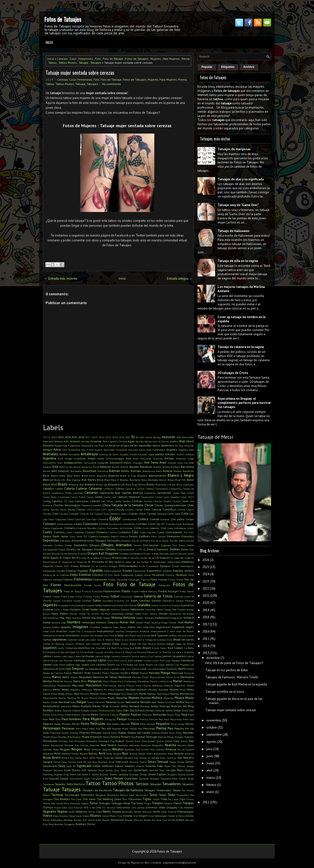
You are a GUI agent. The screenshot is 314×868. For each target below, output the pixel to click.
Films (154, 579)
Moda (143, 694)
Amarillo (189, 446)
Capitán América (132, 493)
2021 (206, 596)
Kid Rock (111, 648)
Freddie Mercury (148, 591)
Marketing (143, 681)
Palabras (136, 714)
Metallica (75, 690)
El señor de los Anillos (136, 562)
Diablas (59, 545)
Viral (135, 816)
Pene (143, 724)
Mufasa (103, 698)
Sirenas (140, 766)
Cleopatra (115, 514)
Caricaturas (164, 493)
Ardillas (190, 454)
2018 (206, 617)
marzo (211, 778)
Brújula (112, 484)
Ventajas (147, 812)
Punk (137, 741)
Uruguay (172, 807)
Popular (207, 67)
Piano (125, 729)
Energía (113, 566)
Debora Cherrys (119, 536)
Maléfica (125, 673)
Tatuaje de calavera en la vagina (241, 347)
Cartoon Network (129, 497)
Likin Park (113, 660)
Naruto (120, 702)
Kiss (132, 648)
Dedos (133, 536)
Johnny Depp (111, 644)
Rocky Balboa (114, 754)
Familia (170, 575)
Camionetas (161, 489)
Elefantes (188, 562)
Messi (57, 689)
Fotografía (164, 585)
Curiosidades (174, 532)
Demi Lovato (158, 536)
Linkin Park (158, 660)
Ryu (72, 758)
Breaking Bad (76, 484)
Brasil (190, 480)
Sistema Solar (154, 766)
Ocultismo (104, 710)
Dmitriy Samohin (158, 549)
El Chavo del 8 (69, 558)
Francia (86, 591)
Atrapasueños (73, 463)
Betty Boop (66, 476)
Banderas (146, 467)
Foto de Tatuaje (113, 59)
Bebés (125, 471)
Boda (107, 480)
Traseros (168, 803)
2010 (54, 437)
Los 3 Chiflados (124, 665)
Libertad (92, 660)
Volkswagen (161, 816)
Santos (72, 762)
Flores (56, 585)
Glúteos (90, 605)
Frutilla (87, 596)
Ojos (119, 710)
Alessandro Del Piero (93, 446)
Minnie (94, 694)
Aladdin (174, 441)
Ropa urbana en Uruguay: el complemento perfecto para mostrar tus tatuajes (244, 403)
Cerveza (148, 501)
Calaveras (95, 489)
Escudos (61, 571)
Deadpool (104, 536)
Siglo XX (71, 766)
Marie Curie (173, 677)
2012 (206, 802)
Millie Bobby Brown (62, 694)
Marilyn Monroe (53, 681)
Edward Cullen (186, 554)
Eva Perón (114, 575)
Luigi (122, 669)
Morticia (72, 698)
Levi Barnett (66, 660)
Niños (124, 706)
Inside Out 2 (76, 631)
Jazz (99, 640)
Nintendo (114, 706)
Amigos (48, 450)
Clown (124, 514)
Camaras (131, 489)
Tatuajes (96, 63)
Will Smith (89, 820)
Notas (155, 706)
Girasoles (63, 605)
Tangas (183, 779)
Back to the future (70, 467)
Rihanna (171, 749)
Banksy (157, 467)
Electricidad (174, 562)
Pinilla (65, 733)
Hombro (74, 622)
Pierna (186, 59)
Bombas (124, 480)
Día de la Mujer (160, 541)
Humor (189, 622)
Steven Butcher (100, 774)
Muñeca (157, 698)
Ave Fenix (151, 463)
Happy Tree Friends (175, 609)
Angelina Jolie (186, 450)
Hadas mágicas (100, 609)
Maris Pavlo (110, 681)
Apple (151, 454)
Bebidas (136, 471)
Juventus (84, 648)
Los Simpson (75, 669)
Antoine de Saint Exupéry (114, 454)
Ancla (142, 450)
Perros (190, 724)
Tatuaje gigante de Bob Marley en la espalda (236, 684)
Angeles (172, 450)
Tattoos (142, 784)
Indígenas (107, 627)
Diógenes (166, 545)
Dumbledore (136, 554)
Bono (144, 480)
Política (115, 737)
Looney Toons (106, 664)
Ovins (54, 715)
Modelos (151, 694)
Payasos (48, 724)
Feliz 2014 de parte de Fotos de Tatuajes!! (234, 663)
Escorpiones (49, 571)
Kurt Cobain (176, 648)
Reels (56, 749)
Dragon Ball (96, 553)
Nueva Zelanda (63, 710)
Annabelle (74, 454)
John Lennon (93, 644)
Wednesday (57, 820)
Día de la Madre (141, 541)
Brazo (63, 484)
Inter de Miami (185, 631)
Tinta (164, 799)
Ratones (69, 745)
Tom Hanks (57, 803)
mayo (210, 763)
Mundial (145, 698)
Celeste (95, 501)
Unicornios (123, 807)
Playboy (62, 737)
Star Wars (177, 770)
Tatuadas (156, 784)
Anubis (133, 454)
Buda (128, 484)
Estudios (98, 575)
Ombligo (149, 710)
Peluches (125, 724)
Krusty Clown (159, 648)
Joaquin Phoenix (75, 644)
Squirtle (154, 770)
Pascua (144, 719)
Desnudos (114, 540)
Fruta (79, 596)
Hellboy (129, 614)
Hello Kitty (142, 614)
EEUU (46, 558)
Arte (129, 458)
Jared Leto (84, 640)
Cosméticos (129, 524)
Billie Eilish (88, 476)
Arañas (159, 454)
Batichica (103, 471)
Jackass (173, 635)
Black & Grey (128, 476)
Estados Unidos (183, 571)
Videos (48, 816)
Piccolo (133, 729)
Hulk (181, 622)
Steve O (86, 774)
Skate (167, 766)
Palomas (147, 715)
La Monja (127, 652)
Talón (175, 779)
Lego (107, 656)
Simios (119, 766)
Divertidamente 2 (127, 549)
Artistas (169, 458)
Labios (47, 656)
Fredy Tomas (187, 591)
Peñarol (151, 724)
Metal (65, 689)
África (106, 441)
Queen (152, 741)
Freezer (47, 596)
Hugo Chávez (169, 622)
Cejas (71, 501)
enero (210, 792)
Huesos (139, 622)
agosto (211, 742)
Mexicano (87, 690)
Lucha (106, 669)
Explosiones (127, 575)
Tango (191, 779)
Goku (99, 605)
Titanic (190, 799)
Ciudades (73, 514)
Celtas (110, 501)
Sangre (48, 762)
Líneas (147, 660)
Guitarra (48, 609)
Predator (189, 737)
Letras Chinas (50, 660)
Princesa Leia (66, 741)
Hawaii (73, 614)
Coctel (170, 514)
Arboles (170, 454)
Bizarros (114, 476)
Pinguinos (55, 733)
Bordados (153, 480)
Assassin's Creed (185, 459)
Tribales (188, 803)
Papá (184, 714)
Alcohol (58, 446)
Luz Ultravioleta (157, 669)
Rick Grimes (142, 749)
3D (133, 437)
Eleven (59, 566)
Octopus (85, 710)
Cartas (99, 497)
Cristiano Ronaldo (86, 528)
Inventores (73, 635)
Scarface (103, 762)
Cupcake (151, 532)
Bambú (124, 467)
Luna (143, 669)
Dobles (175, 549)
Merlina (47, 690)
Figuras (145, 580)
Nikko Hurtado (82, 706)
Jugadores (50, 648)
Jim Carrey (188, 639)
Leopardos (179, 656)
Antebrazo (89, 454)
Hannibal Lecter (154, 609)
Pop (133, 737)
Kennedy (101, 648)
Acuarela (96, 441)
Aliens (156, 445)
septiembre (214, 735)
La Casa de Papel (66, 652)
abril (209, 770)
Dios (175, 545)
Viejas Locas (75, 816)
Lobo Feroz (59, 665)
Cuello (48, 532)
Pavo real (188, 719)
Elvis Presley (71, 566)
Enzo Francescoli (149, 566)
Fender (112, 580)
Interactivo (49, 635)
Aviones (172, 463)
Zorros (91, 824)
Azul (55, 467)
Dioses (190, 545)
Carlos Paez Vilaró (183, 493)
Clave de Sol (86, 514)
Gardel (77, 601)
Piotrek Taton (110, 733)
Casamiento (148, 497)
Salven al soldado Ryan (153, 758)
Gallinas (179, 596)
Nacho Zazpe (50, 702)
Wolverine (117, 820)
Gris (169, 605)
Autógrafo (103, 463)
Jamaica (182, 635)
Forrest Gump (92, 585)
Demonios (174, 536)
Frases (126, 591)
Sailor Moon (96, 758)
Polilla (106, 737)
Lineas (138, 660)
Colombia (103, 519)
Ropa (170, 754)
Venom (138, 812)
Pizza (179, 733)
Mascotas (78, 685)
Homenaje (88, 622)
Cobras (133, 514)
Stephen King (61, 774)
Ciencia (156, 509)
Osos (185, 710)
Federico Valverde (53, 580)
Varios (107, 812)
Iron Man (109, 635)
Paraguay (110, 719)
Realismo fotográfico (152, 745)
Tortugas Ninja (121, 803)
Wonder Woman (134, 820)
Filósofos (163, 580)
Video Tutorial (169, 812)
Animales (50, 454)
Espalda (96, 570)
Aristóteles (80, 459)
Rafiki (177, 741)
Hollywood (162, 618)
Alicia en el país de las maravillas (130, 445)
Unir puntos (138, 807)
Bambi (116, 467)
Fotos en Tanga (72, 591)
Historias (129, 618)
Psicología (104, 741)
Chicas (149, 505)
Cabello (59, 489)
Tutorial (78, 807)
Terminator (142, 795)
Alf (106, 446)
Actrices (85, 441)
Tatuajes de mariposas (234, 149)
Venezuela (127, 812)
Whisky (78, 820)
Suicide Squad (59, 778)
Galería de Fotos (158, 596)
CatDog (47, 501)
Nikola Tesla (100, 706)
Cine (55, 514)
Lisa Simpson (173, 660)
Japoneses (59, 639)
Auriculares (90, 463)
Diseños (99, 549)
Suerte (182, 774)
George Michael (185, 601)
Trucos (57, 807)
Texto (171, 795)
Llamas (47, 664)
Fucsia (97, 596)
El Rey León (113, 562)
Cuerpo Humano (96, 532)
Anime (63, 454)
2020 (206, 603)
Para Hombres (71, 719)
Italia (121, 635)
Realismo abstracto (129, 745)
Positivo (162, 737)
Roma (150, 754)
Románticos (160, 754)
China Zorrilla (51, 509)
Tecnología (72, 795)
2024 (115, 437)
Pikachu (179, 728)
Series (190, 762)
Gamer (57, 601)
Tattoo (52, 63)
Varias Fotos (95, 812)
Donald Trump (59, 554)
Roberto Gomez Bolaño (75, 754)
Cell (103, 501)
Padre (95, 714)
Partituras (134, 719)
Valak (72, 812)
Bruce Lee (102, 484)
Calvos (120, 489)
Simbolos (108, 766)
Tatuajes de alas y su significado (241, 179)
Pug (112, 741)
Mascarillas (49, 685)
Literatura (188, 660)
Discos (62, 549)
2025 (206, 567)
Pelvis (135, 724)
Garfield (87, 601)
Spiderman (141, 770)
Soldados (92, 770)
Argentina (50, 458)
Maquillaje (85, 677)
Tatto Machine (76, 784)
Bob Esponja (74, 480)
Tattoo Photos (68, 63)
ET (106, 575)
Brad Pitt (180, 480)
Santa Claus (60, 762)
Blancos (48, 480)
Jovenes (161, 644)
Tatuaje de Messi (215, 437)
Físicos (180, 580)
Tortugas (104, 803)
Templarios (113, 795)
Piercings (149, 728)
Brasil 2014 (50, 484)
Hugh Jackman (152, 622)
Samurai (171, 758)
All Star (179, 446)
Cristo (138, 528)
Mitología (114, 694)
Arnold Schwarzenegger (111, 459)
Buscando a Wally (166, 484)
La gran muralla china (107, 652)
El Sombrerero (158, 562)
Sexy (62, 766)
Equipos (165, 566)
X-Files (172, 820)
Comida (154, 519)
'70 (45, 437)
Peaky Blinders (63, 724)
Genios (156, 601)
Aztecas (47, 467)
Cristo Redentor (151, 528)
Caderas (82, 489)
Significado (84, 766)
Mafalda (96, 673)
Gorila (120, 605)
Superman (131, 778)
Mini (77, 694)
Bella (159, 471)
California (109, 489)
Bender (178, 471)
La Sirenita (165, 652)
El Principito (96, 562)
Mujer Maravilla (118, 698)
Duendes (124, 554)
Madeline (172, 669)
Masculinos (94, 685)
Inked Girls (49, 631)
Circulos (64, 514)
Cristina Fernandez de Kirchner (115, 528)
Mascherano (64, 685)
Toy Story (137, 803)
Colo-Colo (80, 519)
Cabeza (69, 489)
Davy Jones (76, 536)
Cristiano (70, 528)
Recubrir (182, 745)
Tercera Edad (127, 795)
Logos (85, 664)
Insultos (120, 631)
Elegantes (48, 566)
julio (209, 749)
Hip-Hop (97, 618)
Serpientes (50, 766)
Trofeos (48, 807)
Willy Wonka (103, 820)
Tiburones (135, 799)
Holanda (149, 618)
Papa (177, 715)
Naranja (111, 702)
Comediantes (130, 519)
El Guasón (163, 558)
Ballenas (106, 467)
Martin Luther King (161, 681)
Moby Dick (132, 694)
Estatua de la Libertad (56, 575)
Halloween (137, 609)
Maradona (125, 677)
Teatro (46, 795)
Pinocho (74, 733)
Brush (121, 484)
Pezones (117, 729)
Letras (190, 656)
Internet (60, 635)
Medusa (168, 685)
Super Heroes (114, 778)
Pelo (109, 724)
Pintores (85, 733)
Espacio (71, 571)
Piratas (122, 733)
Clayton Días (101, 514)
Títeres (46, 803)
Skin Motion (179, 766)
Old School (137, 710)
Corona (104, 524)
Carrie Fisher (78, 497)
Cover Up (154, 524)
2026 (122, 437)
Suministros (76, 779)
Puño (144, 741)
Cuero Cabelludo (75, 532)
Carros (90, 497)
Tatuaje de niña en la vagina (238, 261)
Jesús (177, 639)
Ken (93, 648)
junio (210, 756)
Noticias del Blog (182, 706)
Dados (47, 536)
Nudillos (48, 710)
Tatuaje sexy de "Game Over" (238, 205)
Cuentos (59, 532)
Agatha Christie (118, 441)
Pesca (85, 729)
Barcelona (187, 467)
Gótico (133, 605)
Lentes (158, 656)
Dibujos (95, 545)
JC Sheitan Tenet (112, 640)
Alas (182, 441)
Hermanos (188, 614)
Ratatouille (57, 745)
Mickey (174, 689)
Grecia (155, 605)
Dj (144, 549)
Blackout (142, 476)
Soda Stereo (72, 770)
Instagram (90, 631)
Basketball (89, 471)
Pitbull (164, 733)
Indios (132, 627)
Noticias (165, 706)
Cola (185, 514)
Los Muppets (182, 665)
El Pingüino (80, 562)
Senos (152, 762)
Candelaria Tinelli (62, 493)
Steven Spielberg (119, 774)
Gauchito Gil (122, 601)
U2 (104, 807)
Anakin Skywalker (105, 450)
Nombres (145, 706)
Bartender (76, 471)
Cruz (164, 528)
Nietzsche (66, 706)
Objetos (76, 710)
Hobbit (140, 618)
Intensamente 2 (159, 631)
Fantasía (181, 575)
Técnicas (57, 795)
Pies (170, 728)
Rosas (47, 758)
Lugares (114, 669)
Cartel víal (110, 497)
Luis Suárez (133, 669)
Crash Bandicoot (185, 524)
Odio (113, 710)
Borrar (163, 480)
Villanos (95, 816)
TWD (86, 807)
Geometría (168, 601)
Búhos (151, 484)
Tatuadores (171, 784)
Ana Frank (87, 450)
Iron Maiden (96, 635)
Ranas (184, 741)
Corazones (90, 524)
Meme (190, 685)
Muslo (190, 698)
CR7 (163, 524)
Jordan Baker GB (131, 644)
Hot (132, 622)
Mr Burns (83, 698)
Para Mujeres (171, 59)
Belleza (168, 471)
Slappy (190, 766)
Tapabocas (48, 784)
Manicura (177, 673)
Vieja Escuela (60, 816)
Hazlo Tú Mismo (89, 614)
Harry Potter (60, 614)
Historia (117, 618)
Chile (190, 505)
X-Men (180, 820)
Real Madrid (108, 745)
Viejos (86, 816)
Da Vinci (189, 532)
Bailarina (87, 467)
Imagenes (80, 627)
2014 (68, 437)
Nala (73, 702)
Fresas (56, 596)
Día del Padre (177, 541)
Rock (102, 753)
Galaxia (138, 596)
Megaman (180, 685)
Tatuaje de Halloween (233, 231)
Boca (100, 480)
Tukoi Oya (67, 807)
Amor (57, 450)
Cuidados (124, 532)
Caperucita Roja (110, 493)
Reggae (65, 749)
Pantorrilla (159, 714)
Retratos (118, 749)
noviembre (214, 720)
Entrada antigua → (180, 279)
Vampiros (81, 812)
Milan (183, 690)
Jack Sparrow (159, 635)
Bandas (134, 467)
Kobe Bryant (143, 648)
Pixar (172, 733)
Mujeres (156, 59)
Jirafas (46, 644)
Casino (159, 497)
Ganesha (67, 601)
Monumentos (50, 698)
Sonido (109, 770)
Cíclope (139, 509)
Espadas (83, 571)
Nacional (64, 702)
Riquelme (48, 754)
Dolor (185, 549)
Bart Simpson (60, 471)
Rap (191, 741)
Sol (84, 770)
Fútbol (115, 596)
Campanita (175, 489)
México (98, 689)
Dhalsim (126, 541)
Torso (94, 803)
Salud (119, 758)
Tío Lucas (173, 799)
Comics (143, 519)
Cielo (147, 509)
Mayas (147, 685)
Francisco (97, 591)
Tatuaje (84, 63)
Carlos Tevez (50, 497)
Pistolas (156, 733)
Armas (92, 458)
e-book (155, 554)
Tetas (163, 795)
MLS (123, 694)
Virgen (143, 816)
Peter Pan (95, 729)
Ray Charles (82, 745)
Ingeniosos (163, 627)
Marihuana (187, 677)
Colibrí (71, 519)
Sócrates (58, 770)
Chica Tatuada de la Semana (123, 505)
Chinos (81, 509)
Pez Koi (106, 728)
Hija (62, 618)
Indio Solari (120, 627)
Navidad (145, 702)
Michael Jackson (136, 689)
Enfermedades (128, 566)
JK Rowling (58, 644)
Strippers (172, 774)
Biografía (102, 476)
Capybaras (150, 493)
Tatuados (188, 784)
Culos (143, 532)
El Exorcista (119, 558)
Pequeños (163, 724)
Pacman (86, 715)
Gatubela (108, 601)
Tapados (60, 784)
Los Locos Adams (144, 665)
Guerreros (187, 605)
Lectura (99, 656)
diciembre (213, 658)
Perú (78, 729)
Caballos (48, 489)
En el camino (99, 566)
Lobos (70, 664)
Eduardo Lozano (168, 554)
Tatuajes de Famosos (128, 790)
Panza (170, 715)
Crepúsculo (57, 528)
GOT (127, 605)
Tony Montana (72, 803)
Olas (126, 710)
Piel (140, 729)
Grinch (163, 605)
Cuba (170, 528)
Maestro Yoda (82, 673)
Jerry (156, 640)
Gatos (97, 601)
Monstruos (187, 694)
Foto (98, 59)
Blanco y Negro (181, 475)
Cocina (151, 514)
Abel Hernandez (185, 437)
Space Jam (126, 770)
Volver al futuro (177, 816)
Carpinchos (64, 497)
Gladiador (80, 605)
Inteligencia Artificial (137, 631)
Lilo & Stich (126, 660)
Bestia (55, 476)
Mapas (74, 677)
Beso (46, 476)
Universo (152, 807)
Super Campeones (94, 779)
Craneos (170, 524)
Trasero (157, 803)
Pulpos (120, 741)
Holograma (176, 618)
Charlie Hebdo (181, 501)
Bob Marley (89, 480)
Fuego (105, 596)
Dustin (147, 554)
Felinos (68, 579)
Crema (46, 528)
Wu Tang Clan (159, 820)
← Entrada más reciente (61, 279)
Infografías (149, 627)
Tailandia (166, 779)
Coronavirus (116, 524)
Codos (178, 514)
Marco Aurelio (157, 677)
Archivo (249, 67)
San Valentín (186, 758)
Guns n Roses (62, 609)
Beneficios (188, 471)
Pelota (116, 724)
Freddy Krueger (168, 591)
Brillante (90, 484)
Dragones (112, 553)
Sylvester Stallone (149, 779)
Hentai (163, 614)
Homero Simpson (107, 622)
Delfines (144, 536)
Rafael (169, 741)
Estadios (167, 571)
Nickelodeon (51, 706)
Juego (170, 644)
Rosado (179, 753)
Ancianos (133, 450)
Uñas (162, 807)
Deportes (188, 536)
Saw (94, 762)
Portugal (152, 737)
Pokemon (96, 737)
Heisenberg (118, 614)
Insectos (62, 631)
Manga (165, 673)
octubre (212, 727)
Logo (78, 665)
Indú (139, 627)
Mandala (154, 673)
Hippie (107, 618)
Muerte (93, 698)
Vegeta (116, 812)
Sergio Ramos (177, 762)
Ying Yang (48, 824)
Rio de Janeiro (186, 749)
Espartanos (139, 571)
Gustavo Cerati (80, 609)
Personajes (52, 728)
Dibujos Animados (117, 545)
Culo (135, 532)
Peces (76, 724)
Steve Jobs (75, 774)
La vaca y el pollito (183, 652)
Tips (182, 799)
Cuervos (113, 532)
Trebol (177, 803)
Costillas (141, 524)
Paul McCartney (173, 719)
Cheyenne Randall (91, 505)
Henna (154, 614)
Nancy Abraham (96, 702)
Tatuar (177, 790)
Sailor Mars (82, 758)
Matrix (122, 685)
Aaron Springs (153, 437)
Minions (84, 694)
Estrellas (85, 575)
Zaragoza (69, 824)
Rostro (56, 758)
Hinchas (77, 618)
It (116, 635)
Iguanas (66, 627)
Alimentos (168, 445)
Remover (96, 749)
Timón (156, 799)
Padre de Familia (109, 715)
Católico (57, 501)
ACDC (66, 441)
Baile (96, 467)
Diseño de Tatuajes (80, 549)
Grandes (144, 605)
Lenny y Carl (147, 656)
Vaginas (62, 812)
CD (65, 501)
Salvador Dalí (131, 758)
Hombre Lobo (59, 622)
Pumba (130, 741)
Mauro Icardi (134, 685)
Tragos (147, 803)
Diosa (182, 545)
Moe (159, 694)
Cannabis (78, 493)
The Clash (76, 799)
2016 (81, 437)
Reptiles (107, 749)
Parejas (122, 719)
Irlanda (85, 635)
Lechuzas (88, 656)
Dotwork (72, 554)
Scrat (111, 762)
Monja (166, 694)
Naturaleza (132, 702)
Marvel (178, 681)
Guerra (176, 605)
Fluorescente (73, 585)
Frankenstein (112, 591)
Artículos (158, 459)
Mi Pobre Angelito (114, 690)
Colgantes (61, 519)
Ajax (155, 441)
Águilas (139, 441)
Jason (93, 640)
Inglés (190, 627)
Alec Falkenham (72, 446)
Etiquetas (228, 67)
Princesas (80, 741)
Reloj (87, 749)
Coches (142, 514)
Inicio (49, 42)
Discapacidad (50, 549)
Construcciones (65, 524)
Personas (68, 728)
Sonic (101, 770)
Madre (182, 669)
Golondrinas (110, 605)
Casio (166, 497)
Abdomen (169, 437)
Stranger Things (138, 774)
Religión (77, 749)
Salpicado (109, 758)
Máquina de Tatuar (105, 677)
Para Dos (55, 719)
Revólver (130, 749)
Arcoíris (180, 454)
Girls (72, 605)
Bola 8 (115, 480)
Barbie (166, 467)
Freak (135, 591)
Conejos (190, 519)
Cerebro (127, 501)
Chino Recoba (68, 509)
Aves (163, 463)
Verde (156, 812)
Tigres (147, 799)
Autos (128, 463)
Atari (60, 463)
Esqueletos (154, 571)
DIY (140, 549)
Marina (68, 681)
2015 (74, 437)
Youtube (59, 824)
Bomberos (135, 480)
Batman (115, 471)
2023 (108, 437)
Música (179, 698)
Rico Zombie (157, 749)
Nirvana (134, 706)
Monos (175, 694)
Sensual (163, 762)
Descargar (65, 541)
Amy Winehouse (71, 450)
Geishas (145, 601)
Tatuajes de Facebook (97, 790)
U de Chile (95, 807)
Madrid (68, 673)
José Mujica (149, 644)
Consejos (49, 524)
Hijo (68, 618)
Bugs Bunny (139, 484)
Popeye (140, 737)
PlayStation (74, 737)
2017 (88, 437)
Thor (125, 799)
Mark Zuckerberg (127, 681)
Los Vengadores (93, 669)
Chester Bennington (67, 505)
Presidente (50, 741)
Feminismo (100, 579)
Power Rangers (175, 737)
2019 (95, 437)
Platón (47, 737)
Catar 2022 (187, 497)
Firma (172, 580)
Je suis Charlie (130, 640)
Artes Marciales (142, 459)
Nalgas (81, 702)
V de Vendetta (186, 807)
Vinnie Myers (109, 816)
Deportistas (51, 540)
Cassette (175, 497)
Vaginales (50, 812)
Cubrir (190, 528)
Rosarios (189, 754)
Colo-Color (92, 519)
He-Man (105, 614)
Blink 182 (60, 480)
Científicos (170, 509)
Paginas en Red (140, 863)
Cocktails (162, 514)
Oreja (177, 710)
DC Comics (91, 536)
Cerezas (62, 59)
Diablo (68, 545)
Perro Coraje (178, 724)
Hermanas (175, 614)
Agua (131, 441)
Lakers (78, 656)
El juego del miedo (181, 558)
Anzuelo (143, 454)
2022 (102, 437)
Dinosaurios (151, 545)
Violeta (127, 816)
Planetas (188, 733)
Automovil (116, 463)
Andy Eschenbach (156, 450)
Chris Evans (93, 509)
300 (128, 437)
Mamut (144, 673)
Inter (172, 631)
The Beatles (62, 799)
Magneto (115, 673)
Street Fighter (157, 774)
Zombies (81, 824)
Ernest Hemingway (183, 566)
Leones (167, 656)
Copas (78, 524)
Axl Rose (189, 463)
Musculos (169, 698)
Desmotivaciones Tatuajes (89, 540)
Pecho (85, 724)
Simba (97, 766)
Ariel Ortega (65, 459)
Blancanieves (157, 476)
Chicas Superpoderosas (170, 505)
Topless (85, 803)
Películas (98, 723)
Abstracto (48, 441)
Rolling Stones (137, 754)
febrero (211, 785)
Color (73, 59)
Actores (75, 441)
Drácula (82, 554)
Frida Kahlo (68, 596)
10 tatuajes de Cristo (233, 373)
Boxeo (171, 480)
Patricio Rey (156, 719)
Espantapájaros (113, 571)
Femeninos (86, 59)
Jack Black (130, 635)
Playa (54, 737)
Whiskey (68, 820)
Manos (56, 677)
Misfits (103, 694)
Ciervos (182, 509)
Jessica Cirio (166, 640)
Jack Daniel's (144, 635)
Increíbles (95, 627)
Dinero (138, 545)
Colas (51, 519)
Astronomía (49, 463)
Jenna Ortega (145, 640)
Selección (122, 762)
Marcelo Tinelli (140, 677)
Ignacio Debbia (51, 627)
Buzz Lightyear (185, 484)
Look (93, 665)
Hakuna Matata (120, 609)
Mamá (135, 673)
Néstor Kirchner (166, 702)
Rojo (125, 753)
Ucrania (111, 807)
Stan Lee (164, 770)
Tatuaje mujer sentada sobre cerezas (80, 73)
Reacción (95, 745)
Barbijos (175, 467)
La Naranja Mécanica (145, 652)
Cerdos (118, 501)
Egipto (55, 558)
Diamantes (81, 545)
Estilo (74, 575)
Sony (117, 770)
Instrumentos (106, 631)
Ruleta (65, 758)
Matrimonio (110, 685)
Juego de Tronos (185, 644)
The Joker (89, 799)
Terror (153, 795)
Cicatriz (130, 509)
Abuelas (59, 441)
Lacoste (56, 656)
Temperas (101, 795)
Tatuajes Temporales (158, 790)
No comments (111, 84)
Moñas (62, 698)
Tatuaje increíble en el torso (225, 692)
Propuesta (92, 741)
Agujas (148, 441)
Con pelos (178, 519)
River (58, 753)
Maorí (66, 677)
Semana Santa (138, 762)
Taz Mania (188, 790)
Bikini (77, 476)
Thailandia (183, 795)
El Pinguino (65, 562)
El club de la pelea (89, 558)
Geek (134, 601)
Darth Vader (60, 536)
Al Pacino (164, 441)
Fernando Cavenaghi (128, 580)
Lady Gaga (67, 656)
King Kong (123, 648)
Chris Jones (107, 509)
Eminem (85, 566)
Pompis (126, 737)
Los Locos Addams (164, 665)
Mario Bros (80, 681)
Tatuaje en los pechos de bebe (227, 670)
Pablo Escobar (73, 715)
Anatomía (122, 450)
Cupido (161, 532)
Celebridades (82, 501)
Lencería (116, 656)
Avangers (138, 463)
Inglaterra (178, 627)
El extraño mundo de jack (142, 558)
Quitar (160, 741)
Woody (147, 820)
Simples (130, 766)
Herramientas (51, 618)
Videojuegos (185, 812)
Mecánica (157, 685)
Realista (170, 745)
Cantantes (91, 493)
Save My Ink (84, 762)
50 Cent (140, 437)
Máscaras (189, 681)
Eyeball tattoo (143, 575)
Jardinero (73, 640)
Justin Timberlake (68, 648)
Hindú (86, 618)
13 (49, 437)
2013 (61, 437)
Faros (191, 575)
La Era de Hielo (85, 652)
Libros (102, 660)
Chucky (120, 509)
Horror (124, 622)
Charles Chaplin (163, 501)
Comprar (165, 519)
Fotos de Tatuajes (63, 19)
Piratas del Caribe (139, 733)
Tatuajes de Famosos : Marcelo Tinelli (232, 677)
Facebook (158, 575)
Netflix (180, 702)
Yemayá (190, 820)
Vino (120, 816)
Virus (151, 816)
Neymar (189, 702)
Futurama (126, 596)
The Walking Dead (109, 799)
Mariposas (95, 681)
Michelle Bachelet (158, 690)
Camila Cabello (145, 489)
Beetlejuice (149, 471)
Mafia (105, 673)
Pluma (85, 737)
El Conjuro (105, 558)
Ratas (46, 745)
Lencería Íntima (130, 656)
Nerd (154, 702)
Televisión (87, 795)
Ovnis (61, 715)
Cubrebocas (180, 528)
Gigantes (50, 605)
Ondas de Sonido (164, 710)
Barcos (47, 471)
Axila (180, 463)
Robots (93, 753)
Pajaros (125, 714)
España (127, 571)
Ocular (94, 710)
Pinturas (96, 733)
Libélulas (80, 660)
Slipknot (47, 770)
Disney (111, 549)
